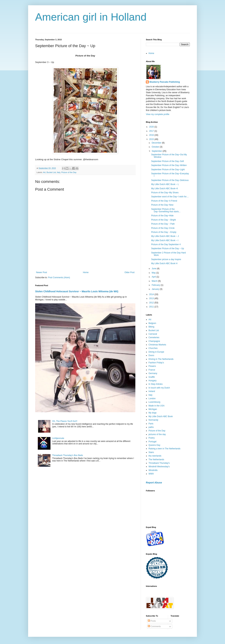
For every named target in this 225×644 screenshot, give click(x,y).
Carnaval (153, 334)
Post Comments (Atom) (59, 278)
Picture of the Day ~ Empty (164, 232)
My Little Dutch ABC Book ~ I (165, 240)
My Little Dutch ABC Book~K (165, 189)
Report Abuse (154, 483)
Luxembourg (154, 402)
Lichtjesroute (58, 438)
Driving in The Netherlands (161, 359)
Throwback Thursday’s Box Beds (68, 455)
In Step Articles (156, 384)
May (154, 273)
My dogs (152, 413)
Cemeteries (154, 337)
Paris (151, 424)
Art (44, 172)
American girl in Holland (91, 17)
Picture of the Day (69, 172)
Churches (153, 348)
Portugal (152, 442)
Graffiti (152, 377)
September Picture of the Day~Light (168, 170)
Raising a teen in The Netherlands (164, 449)
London (152, 398)
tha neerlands (155, 456)
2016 (152, 135)
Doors (151, 355)
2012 (152, 303)
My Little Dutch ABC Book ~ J (165, 236)
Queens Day (154, 445)
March (155, 281)
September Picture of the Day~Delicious (170, 180)
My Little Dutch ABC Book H (164, 263)
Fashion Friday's (156, 363)
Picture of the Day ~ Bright (163, 220)
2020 (152, 127)
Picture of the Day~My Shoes (165, 193)
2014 (152, 294)
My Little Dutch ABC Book (161, 416)
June (154, 269)
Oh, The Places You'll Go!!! (65, 421)
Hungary (152, 381)
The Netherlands (156, 460)
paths (151, 427)
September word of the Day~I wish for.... (170, 197)
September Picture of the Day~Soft (168, 161)
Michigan (153, 409)
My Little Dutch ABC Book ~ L (165, 184)
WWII (151, 474)
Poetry (152, 438)
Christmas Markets (157, 345)
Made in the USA (157, 406)
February (156, 285)
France (152, 370)
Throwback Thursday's (159, 463)
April (154, 277)
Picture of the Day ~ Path (163, 224)
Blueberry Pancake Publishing (165, 82)
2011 (152, 307)
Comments (154, 626)
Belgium (152, 323)
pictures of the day (157, 434)
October (156, 147)
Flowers (152, 366)
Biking (151, 327)
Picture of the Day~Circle (163, 228)
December (157, 143)
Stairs (151, 452)
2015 (152, 139)
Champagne (154, 341)
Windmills (153, 470)
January (156, 289)
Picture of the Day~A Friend (164, 201)
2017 (152, 131)
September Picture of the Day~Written (169, 165)
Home (86, 272)
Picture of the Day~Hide (162, 216)
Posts (152, 621)
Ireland (152, 391)
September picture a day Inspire (166, 259)
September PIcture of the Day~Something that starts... (166, 210)
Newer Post (41, 272)
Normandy (153, 420)
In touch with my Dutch (159, 388)
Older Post (129, 272)
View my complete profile (158, 114)
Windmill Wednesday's (159, 467)
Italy (59, 172)
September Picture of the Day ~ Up (168, 248)
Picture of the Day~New (162, 205)
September (157, 151)
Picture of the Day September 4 (166, 244)
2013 (152, 298)
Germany (153, 373)
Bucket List (51, 172)
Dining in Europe (156, 352)
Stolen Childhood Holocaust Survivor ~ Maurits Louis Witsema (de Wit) (77, 291)
